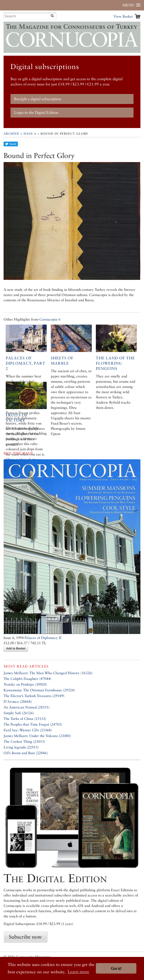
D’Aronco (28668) (18, 701)
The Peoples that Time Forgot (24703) (33, 724)
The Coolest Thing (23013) (24, 741)
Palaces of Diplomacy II (43, 638)
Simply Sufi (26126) (19, 713)
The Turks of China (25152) (25, 719)
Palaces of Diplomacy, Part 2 (26, 363)
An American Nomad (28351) (27, 707)
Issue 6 (30, 134)
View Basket (123, 16)
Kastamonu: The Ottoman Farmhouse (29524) (39, 690)
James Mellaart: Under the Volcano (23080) (37, 736)
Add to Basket (16, 648)
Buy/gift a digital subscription (38, 99)
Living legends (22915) (21, 747)
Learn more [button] (78, 972)
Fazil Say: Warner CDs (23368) (28, 730)
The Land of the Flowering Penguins (115, 363)
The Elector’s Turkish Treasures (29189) (34, 696)
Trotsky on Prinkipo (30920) (25, 684)
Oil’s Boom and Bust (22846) (26, 753)
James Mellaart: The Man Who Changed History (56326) (48, 673)
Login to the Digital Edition (36, 112)
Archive (11, 134)
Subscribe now (25, 937)
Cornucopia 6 (50, 319)
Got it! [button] (116, 968)
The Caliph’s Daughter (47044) (27, 679)
